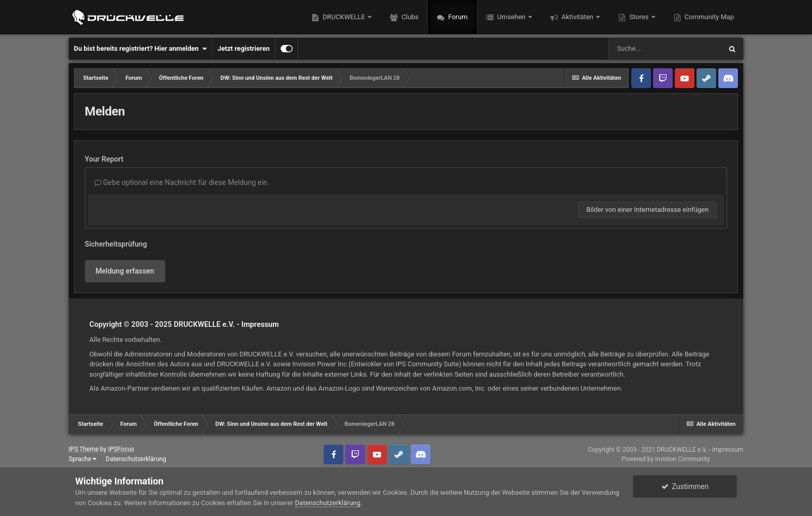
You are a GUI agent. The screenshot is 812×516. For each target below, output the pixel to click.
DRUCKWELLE (344, 17)
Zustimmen (685, 486)
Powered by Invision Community (666, 459)
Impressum (260, 324)
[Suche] (665, 49)
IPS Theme (84, 449)
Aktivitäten (577, 17)
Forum (457, 17)
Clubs (409, 17)
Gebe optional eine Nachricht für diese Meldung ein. (182, 182)
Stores (639, 17)
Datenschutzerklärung (136, 459)
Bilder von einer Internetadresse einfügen (647, 210)
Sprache (83, 459)
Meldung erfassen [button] (125, 271)
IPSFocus (121, 449)
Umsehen (511, 17)
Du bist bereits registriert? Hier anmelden (140, 49)
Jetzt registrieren (244, 48)
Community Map (709, 17)
